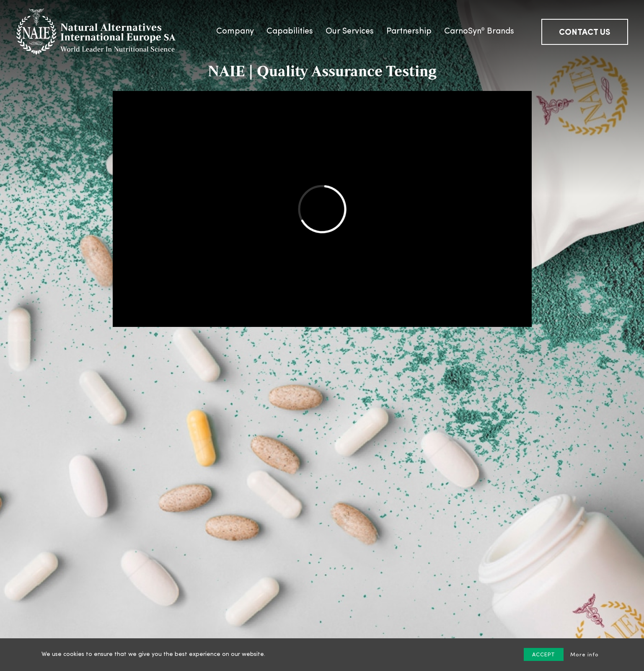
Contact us (585, 33)
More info (585, 655)
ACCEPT (544, 655)
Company (235, 31)
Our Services (350, 31)
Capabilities (290, 31)
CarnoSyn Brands (479, 31)
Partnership (409, 31)
